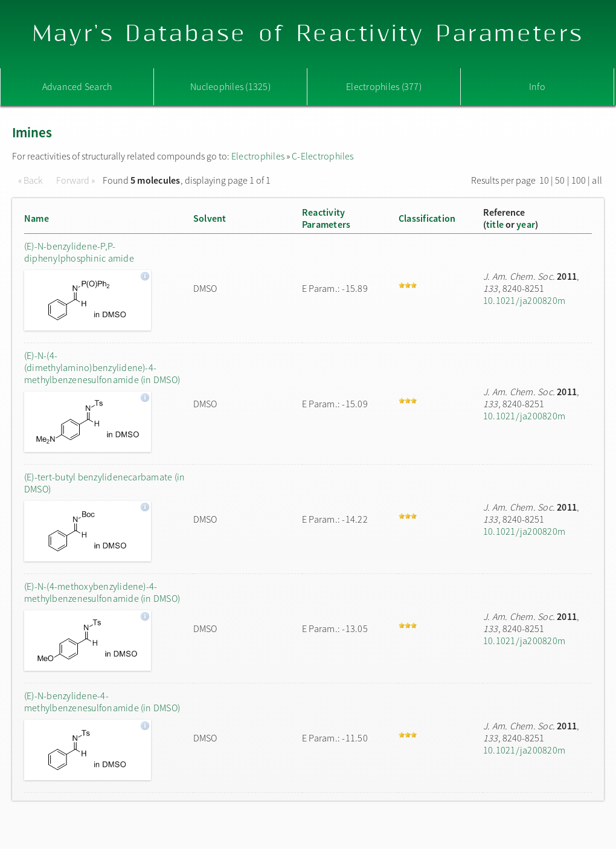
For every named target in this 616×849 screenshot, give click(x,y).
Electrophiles (258, 156)
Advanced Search (77, 86)
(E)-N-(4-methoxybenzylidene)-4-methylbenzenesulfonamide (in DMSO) (102, 592)
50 (560, 180)
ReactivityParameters (326, 218)
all (597, 180)
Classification (427, 218)
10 (544, 180)
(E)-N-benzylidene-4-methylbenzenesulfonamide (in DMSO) (102, 702)
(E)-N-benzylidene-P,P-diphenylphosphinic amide (79, 252)
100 (579, 180)
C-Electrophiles (323, 156)
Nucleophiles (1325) (230, 86)
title (495, 224)
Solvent (210, 218)
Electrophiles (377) (384, 86)
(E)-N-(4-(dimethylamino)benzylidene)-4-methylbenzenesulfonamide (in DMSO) (102, 367)
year (526, 224)
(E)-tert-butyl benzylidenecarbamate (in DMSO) (104, 483)
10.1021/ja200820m (524, 300)
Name (37, 218)
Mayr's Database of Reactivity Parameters (308, 34)
